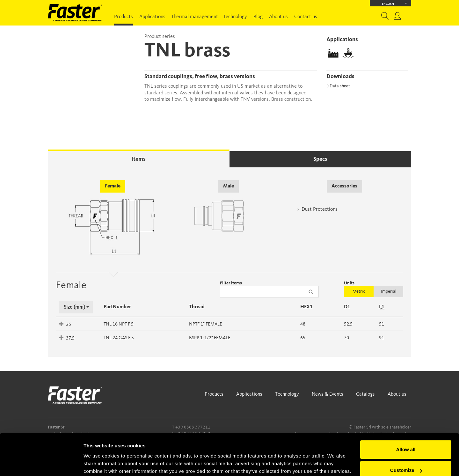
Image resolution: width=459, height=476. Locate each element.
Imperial (389, 291)
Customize (406, 437)
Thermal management (195, 17)
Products (124, 17)
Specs (320, 159)
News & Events (328, 394)
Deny (406, 458)
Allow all (406, 417)
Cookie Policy (185, 446)
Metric (359, 291)
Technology (235, 17)
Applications (152, 17)
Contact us (306, 17)
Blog (258, 17)
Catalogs (365, 394)
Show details (98, 463)
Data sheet (338, 86)
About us (278, 17)
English (394, 3)
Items (138, 159)
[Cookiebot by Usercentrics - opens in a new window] (41, 464)
